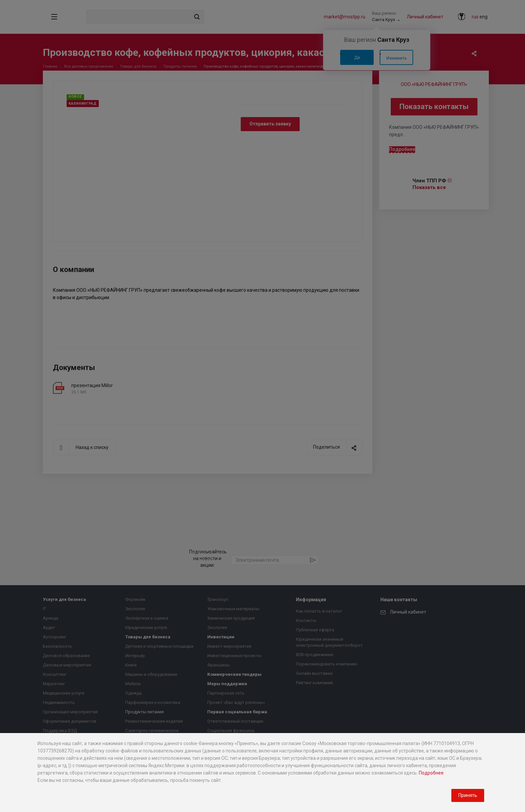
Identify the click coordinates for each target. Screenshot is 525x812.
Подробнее (431, 773)
